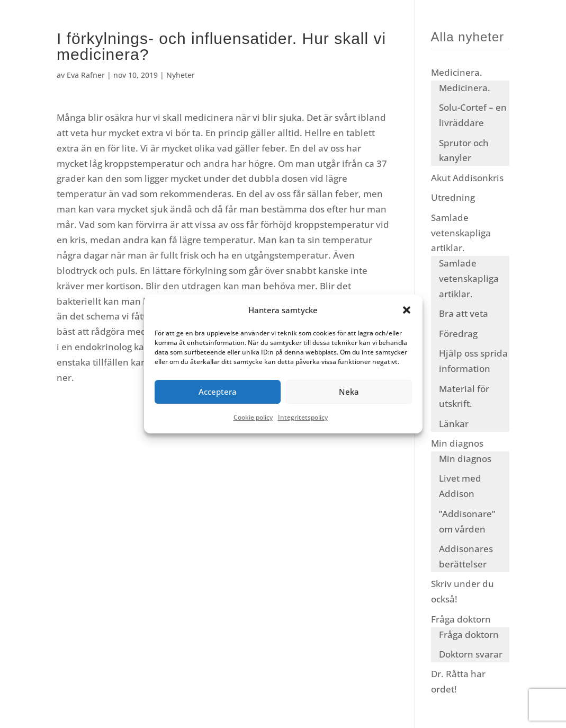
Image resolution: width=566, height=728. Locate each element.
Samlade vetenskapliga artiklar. (461, 233)
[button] (407, 310)
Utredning (453, 197)
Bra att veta (464, 313)
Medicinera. (457, 72)
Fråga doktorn (461, 619)
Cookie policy (253, 417)
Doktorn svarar (471, 654)
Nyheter (181, 75)
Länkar (454, 424)
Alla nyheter (468, 37)
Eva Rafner (86, 75)
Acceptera (218, 392)
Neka (349, 392)
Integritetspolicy (303, 417)
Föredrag (458, 334)
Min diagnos (457, 443)
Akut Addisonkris (467, 178)
